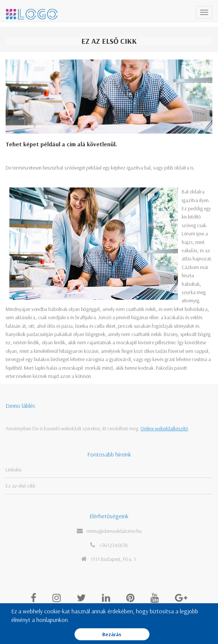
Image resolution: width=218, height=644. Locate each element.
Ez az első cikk (20, 486)
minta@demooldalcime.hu (114, 531)
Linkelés (13, 470)
